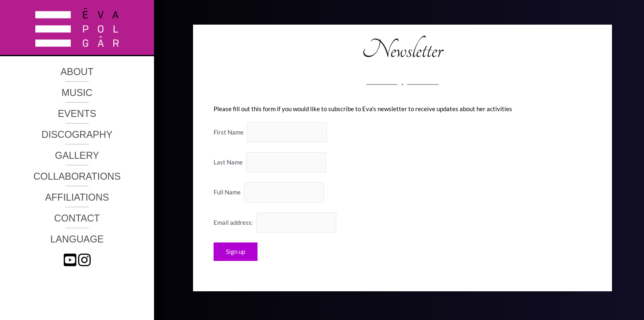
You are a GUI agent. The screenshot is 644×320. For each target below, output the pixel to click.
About (77, 72)
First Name (229, 132)
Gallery (77, 155)
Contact (77, 218)
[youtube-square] (70, 260)
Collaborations (77, 176)
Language (77, 239)
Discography (77, 135)
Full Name (227, 192)
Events (77, 114)
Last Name (228, 162)
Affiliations (77, 197)
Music (77, 93)
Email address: (275, 222)
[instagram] (84, 260)
